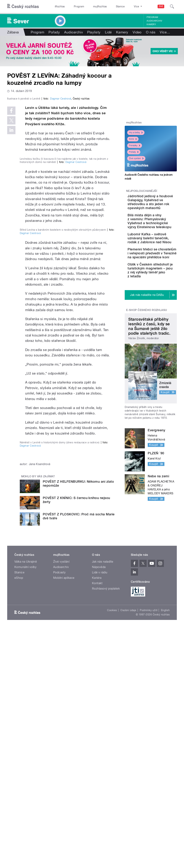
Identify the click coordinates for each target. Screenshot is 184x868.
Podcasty (59, 812)
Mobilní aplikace (64, 817)
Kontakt (97, 823)
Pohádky (135, 146)
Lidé (108, 32)
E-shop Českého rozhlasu (147, 373)
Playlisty (94, 32)
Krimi (133, 139)
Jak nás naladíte (103, 801)
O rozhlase (124, 6)
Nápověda (99, 806)
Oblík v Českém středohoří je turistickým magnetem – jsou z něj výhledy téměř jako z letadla (161, 328)
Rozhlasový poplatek (106, 828)
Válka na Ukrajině (26, 801)
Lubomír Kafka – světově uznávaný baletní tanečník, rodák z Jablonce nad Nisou (162, 270)
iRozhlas (58, 6)
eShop (19, 817)
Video (137, 32)
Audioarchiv (154, 21)
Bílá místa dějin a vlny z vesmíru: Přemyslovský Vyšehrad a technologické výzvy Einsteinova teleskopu (161, 243)
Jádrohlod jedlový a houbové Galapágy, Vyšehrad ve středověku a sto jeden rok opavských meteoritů (162, 210)
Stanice (107, 6)
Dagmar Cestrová (61, 160)
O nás (151, 32)
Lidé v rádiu (100, 812)
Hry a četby (136, 133)
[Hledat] (172, 6)
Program (73, 6)
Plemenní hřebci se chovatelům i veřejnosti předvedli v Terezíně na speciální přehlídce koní (160, 297)
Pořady (54, 32)
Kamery (151, 24)
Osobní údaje (128, 850)
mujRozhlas (91, 6)
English (165, 850)
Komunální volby (25, 806)
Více (165, 32)
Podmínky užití (149, 850)
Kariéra (97, 817)
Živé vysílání (136, 158)
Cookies (112, 850)
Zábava (13, 32)
